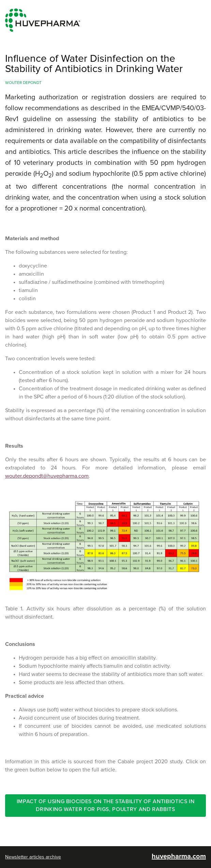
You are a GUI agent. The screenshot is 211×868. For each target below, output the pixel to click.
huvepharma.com (179, 856)
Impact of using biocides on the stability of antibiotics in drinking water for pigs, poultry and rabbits (106, 805)
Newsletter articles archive (33, 857)
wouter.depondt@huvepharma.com (47, 476)
